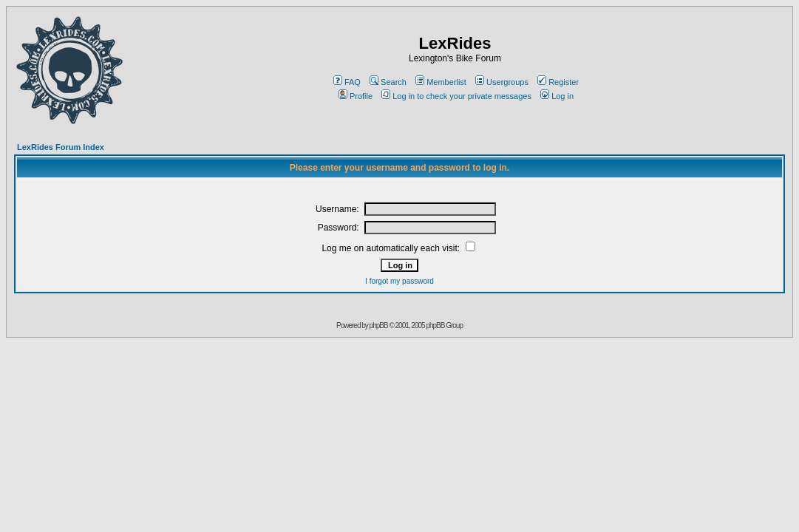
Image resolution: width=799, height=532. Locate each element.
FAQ (347, 82)
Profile (356, 96)
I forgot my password (399, 281)
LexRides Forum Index (61, 147)
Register (558, 82)
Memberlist (441, 82)
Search (388, 82)
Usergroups (502, 82)
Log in (557, 96)
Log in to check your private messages (456, 96)
